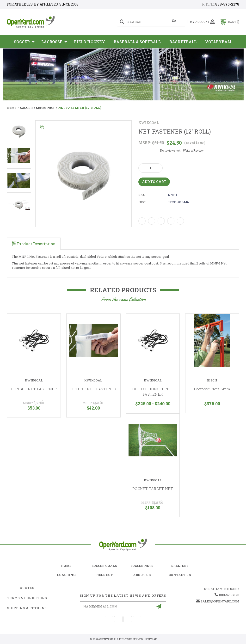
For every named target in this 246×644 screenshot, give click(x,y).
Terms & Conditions (27, 598)
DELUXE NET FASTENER (93, 389)
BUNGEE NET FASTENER (34, 389)
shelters (180, 566)
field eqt (104, 575)
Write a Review (193, 150)
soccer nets (142, 566)
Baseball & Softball (137, 42)
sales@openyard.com (220, 601)
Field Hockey (89, 42)
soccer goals (104, 566)
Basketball (183, 42)
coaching (66, 575)
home (66, 566)
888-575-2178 (227, 4)
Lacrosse (54, 42)
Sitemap (151, 639)
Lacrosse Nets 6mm (212, 389)
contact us (180, 575)
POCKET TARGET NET (153, 489)
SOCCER (24, 42)
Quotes (27, 588)
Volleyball (219, 42)
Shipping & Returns (27, 608)
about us (142, 575)
